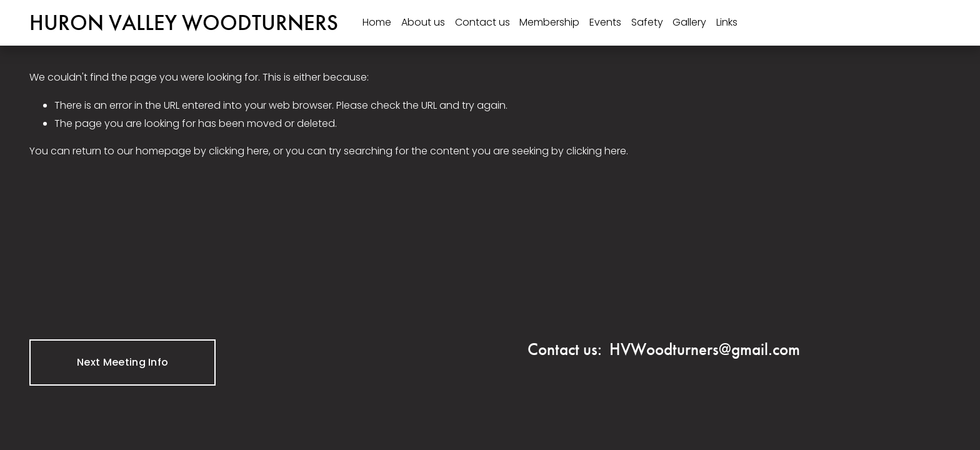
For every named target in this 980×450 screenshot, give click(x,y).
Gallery (689, 22)
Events (605, 22)
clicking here (239, 151)
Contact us (482, 22)
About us (423, 22)
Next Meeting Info (122, 362)
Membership (549, 22)
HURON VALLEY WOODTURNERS (184, 22)
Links (727, 22)
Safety (647, 22)
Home (377, 22)
